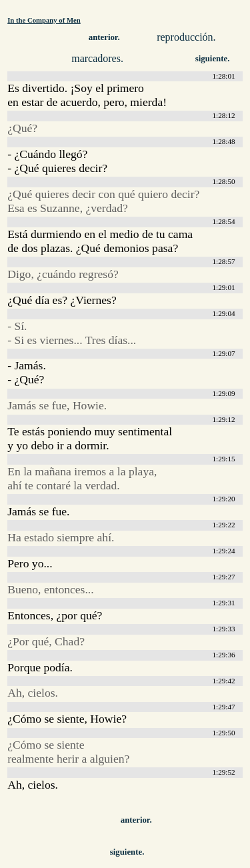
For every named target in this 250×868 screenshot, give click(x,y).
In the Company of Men (44, 20)
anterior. (104, 37)
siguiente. (213, 59)
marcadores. (97, 58)
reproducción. (186, 37)
